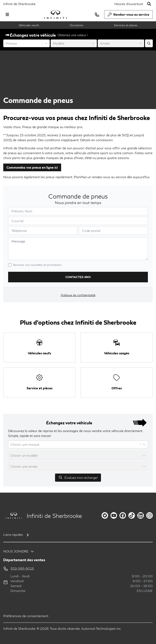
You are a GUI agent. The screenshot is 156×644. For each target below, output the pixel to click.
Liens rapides (13, 534)
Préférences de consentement (26, 616)
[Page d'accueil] (12, 516)
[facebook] (123, 515)
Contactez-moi (78, 277)
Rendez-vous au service (128, 15)
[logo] (55, 15)
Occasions (76, 25)
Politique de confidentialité (78, 295)
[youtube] (114, 515)
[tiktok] (132, 515)
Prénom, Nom (22, 211)
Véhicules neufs (29, 25)
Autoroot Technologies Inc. (101, 628)
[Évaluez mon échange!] (149, 43)
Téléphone (19, 231)
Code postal (91, 231)
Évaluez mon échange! (78, 477)
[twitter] (105, 515)
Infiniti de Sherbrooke (19, 4)
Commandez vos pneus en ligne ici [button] (32, 167)
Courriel (17, 221)
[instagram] (149, 515)
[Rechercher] (149, 4)
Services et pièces (126, 25)
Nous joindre (16, 551)
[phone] (97, 14)
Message (18, 241)
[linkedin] (141, 515)
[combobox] (6, 43)
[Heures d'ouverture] (129, 4)
